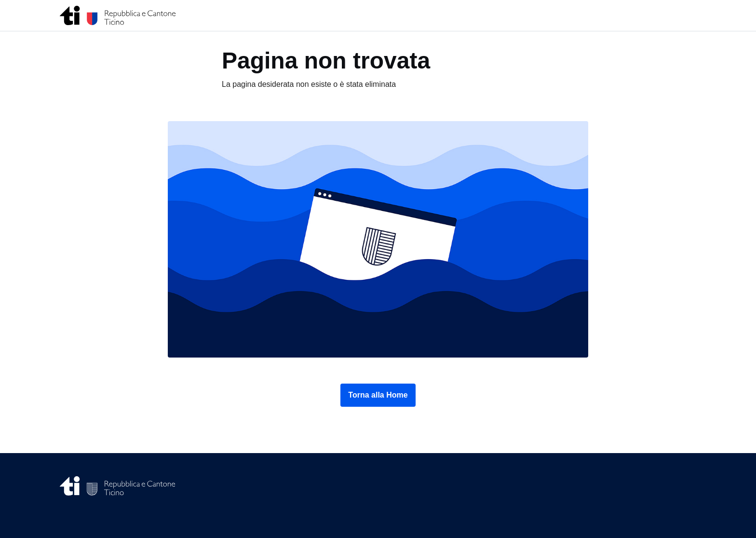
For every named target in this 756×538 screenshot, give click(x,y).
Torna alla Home (378, 395)
